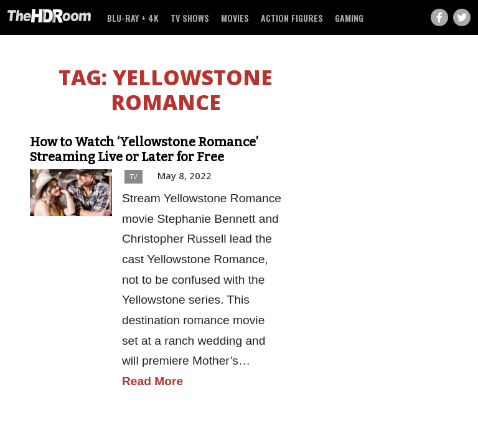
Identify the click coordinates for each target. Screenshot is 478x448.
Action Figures (292, 18)
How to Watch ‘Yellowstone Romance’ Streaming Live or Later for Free (144, 149)
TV (134, 176)
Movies (235, 18)
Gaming (349, 18)
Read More (152, 381)
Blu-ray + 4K (133, 18)
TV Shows (190, 18)
